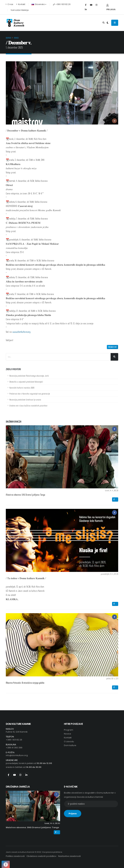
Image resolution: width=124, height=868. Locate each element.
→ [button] (115, 499)
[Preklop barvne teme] (108, 23)
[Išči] (114, 357)
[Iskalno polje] (58, 357)
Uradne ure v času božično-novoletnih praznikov (28, 406)
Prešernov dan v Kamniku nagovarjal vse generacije (30, 394)
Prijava (111, 7)
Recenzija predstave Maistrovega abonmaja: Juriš (29, 376)
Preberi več (112, 347)
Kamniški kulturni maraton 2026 (22, 388)
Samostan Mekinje (20, 10)
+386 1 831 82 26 (14, 740)
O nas (10, 4)
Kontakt (21, 4)
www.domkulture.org (21, 332)
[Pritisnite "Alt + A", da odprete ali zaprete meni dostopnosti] (6, 864)
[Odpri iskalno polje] (104, 23)
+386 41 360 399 (14, 748)
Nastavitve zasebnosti (70, 856)
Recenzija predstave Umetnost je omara (25, 400)
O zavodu (69, 741)
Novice (16, 38)
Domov (8, 38)
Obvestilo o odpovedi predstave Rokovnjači (26, 382)
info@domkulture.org (17, 755)
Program (69, 730)
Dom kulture (70, 745)
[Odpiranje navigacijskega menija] (115, 23)
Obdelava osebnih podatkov (42, 856)
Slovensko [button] (39, 4)
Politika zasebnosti (15, 856)
